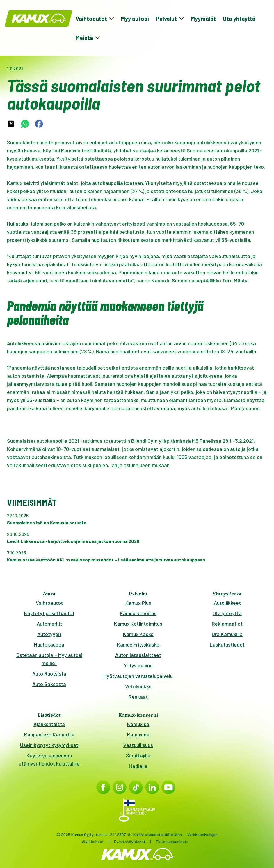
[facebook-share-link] (39, 124)
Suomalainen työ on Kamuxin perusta (47, 522)
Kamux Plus (138, 603)
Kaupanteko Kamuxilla (49, 734)
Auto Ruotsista (49, 673)
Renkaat (138, 697)
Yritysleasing (138, 665)
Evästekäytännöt (130, 841)
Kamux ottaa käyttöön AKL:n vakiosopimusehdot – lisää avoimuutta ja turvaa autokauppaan (106, 560)
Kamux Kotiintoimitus (138, 624)
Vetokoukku (138, 686)
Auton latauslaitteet (138, 655)
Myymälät (203, 19)
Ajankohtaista (49, 724)
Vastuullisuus (138, 745)
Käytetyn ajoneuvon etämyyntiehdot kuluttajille (49, 759)
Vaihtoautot (49, 603)
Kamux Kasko (138, 634)
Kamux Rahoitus (138, 613)
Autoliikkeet (227, 603)
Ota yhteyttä (239, 19)
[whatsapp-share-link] (25, 124)
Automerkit (49, 624)
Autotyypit (49, 634)
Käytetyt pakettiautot (49, 613)
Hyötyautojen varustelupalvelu (138, 676)
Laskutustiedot (227, 644)
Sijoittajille (138, 755)
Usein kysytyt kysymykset (49, 745)
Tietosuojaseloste (172, 841)
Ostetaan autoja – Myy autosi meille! (49, 659)
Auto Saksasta (49, 684)
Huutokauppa (49, 644)
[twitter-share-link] (11, 124)
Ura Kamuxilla (227, 634)
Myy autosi (135, 19)
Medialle (138, 766)
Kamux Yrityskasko (138, 644)
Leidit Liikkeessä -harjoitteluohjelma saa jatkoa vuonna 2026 (73, 541)
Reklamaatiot (227, 624)
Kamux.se (138, 724)
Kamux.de (138, 734)
